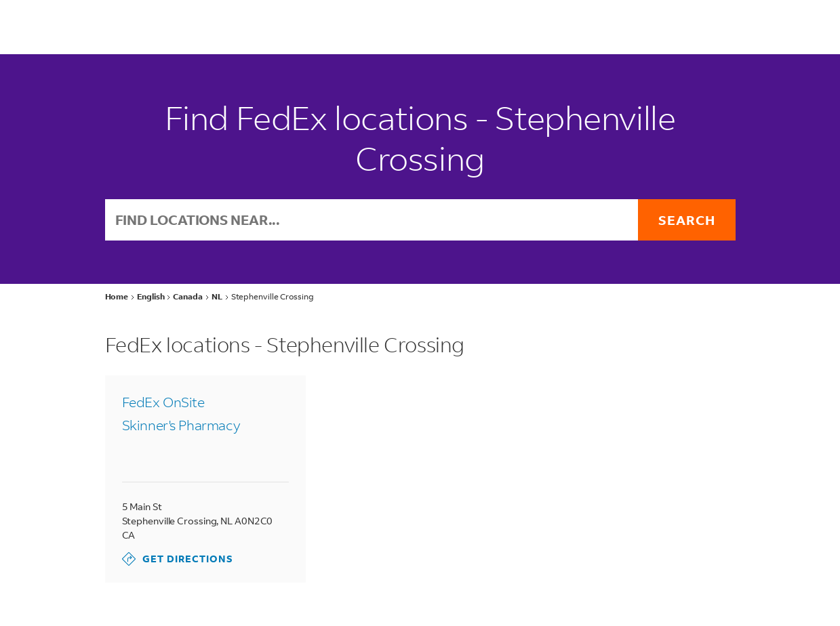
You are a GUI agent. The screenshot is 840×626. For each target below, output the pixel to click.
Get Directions (178, 559)
